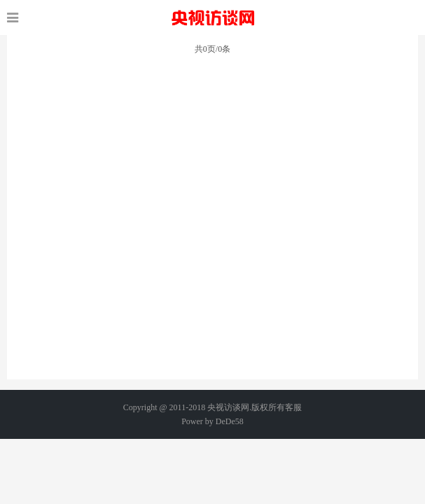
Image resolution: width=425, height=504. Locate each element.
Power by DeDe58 (212, 421)
